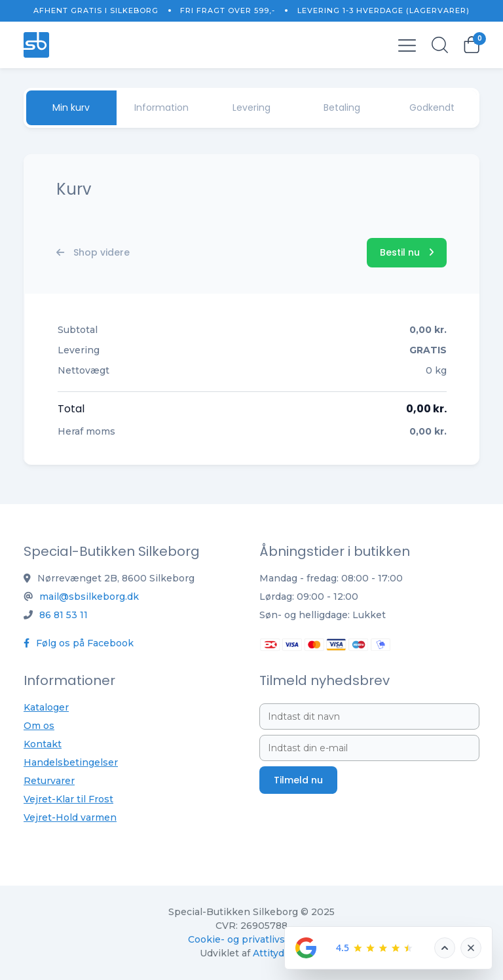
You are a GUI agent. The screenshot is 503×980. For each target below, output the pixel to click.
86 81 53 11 (64, 615)
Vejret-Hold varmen (70, 817)
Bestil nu (407, 252)
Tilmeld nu (298, 780)
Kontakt (43, 744)
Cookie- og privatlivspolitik (251, 939)
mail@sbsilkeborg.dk (89, 597)
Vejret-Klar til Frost (68, 799)
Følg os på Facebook (79, 643)
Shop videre (93, 252)
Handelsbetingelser (71, 762)
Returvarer (49, 781)
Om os (39, 726)
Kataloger (46, 707)
